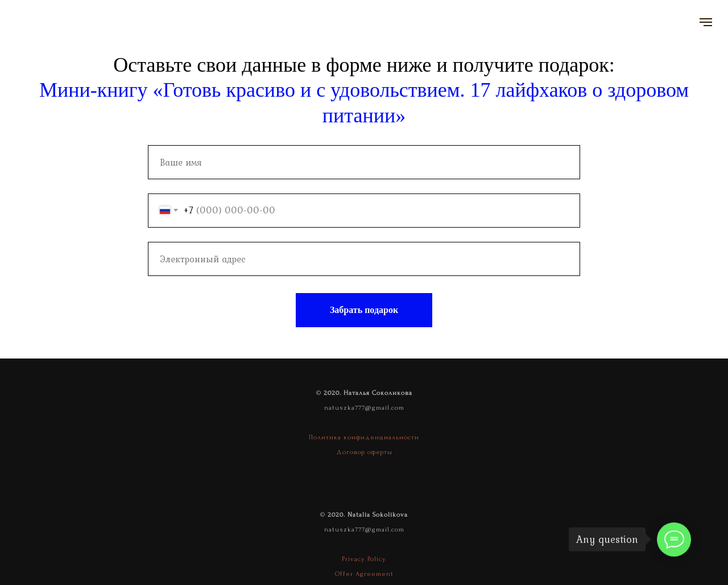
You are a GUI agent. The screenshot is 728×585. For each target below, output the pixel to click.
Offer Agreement (364, 574)
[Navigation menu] (706, 22)
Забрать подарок (364, 310)
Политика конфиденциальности (364, 437)
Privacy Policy (364, 559)
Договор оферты (364, 452)
